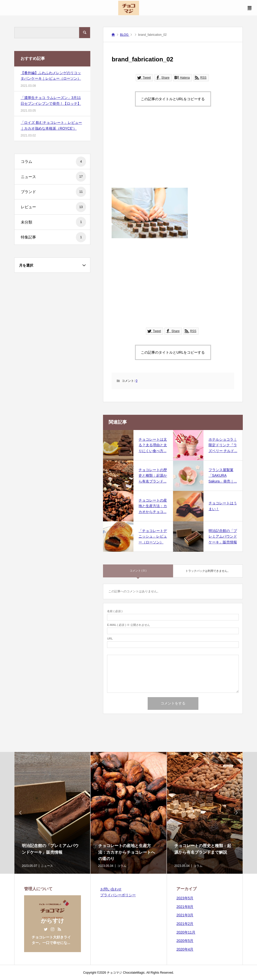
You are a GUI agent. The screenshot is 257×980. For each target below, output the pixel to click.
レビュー (53, 207)
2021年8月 (185, 907)
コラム (53, 162)
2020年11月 (186, 932)
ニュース (53, 177)
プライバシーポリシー (118, 895)
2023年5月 (185, 898)
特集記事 (53, 237)
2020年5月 (185, 941)
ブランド (53, 192)
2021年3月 (185, 915)
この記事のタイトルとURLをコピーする (173, 99)
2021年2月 (185, 924)
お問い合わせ (111, 889)
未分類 (53, 222)
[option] (52, 813)
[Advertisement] (173, 152)
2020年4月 (185, 949)
